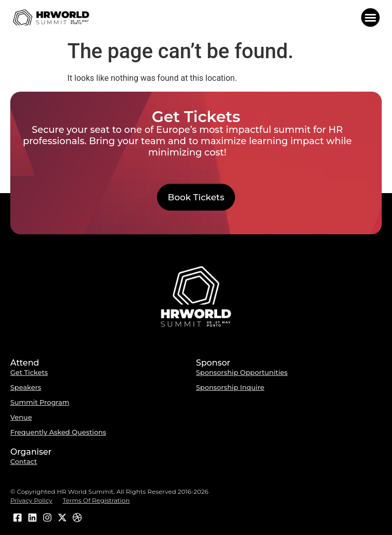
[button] (370, 18)
